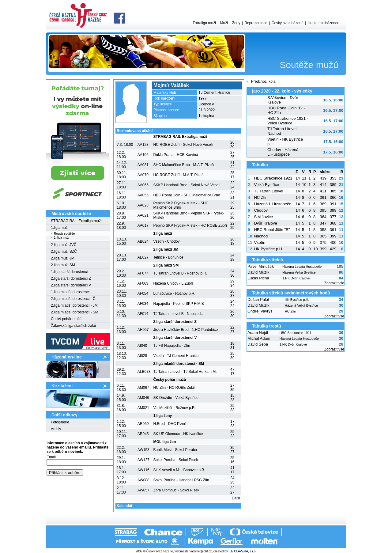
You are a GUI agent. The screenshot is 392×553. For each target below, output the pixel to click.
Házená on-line (67, 357)
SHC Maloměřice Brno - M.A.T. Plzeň (184, 165)
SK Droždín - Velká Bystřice (176, 398)
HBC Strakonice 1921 (273, 178)
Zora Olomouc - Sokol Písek (176, 490)
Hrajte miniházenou (324, 23)
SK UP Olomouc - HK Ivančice (178, 434)
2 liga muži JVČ (64, 245)
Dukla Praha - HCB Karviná (176, 155)
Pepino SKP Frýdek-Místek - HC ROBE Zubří (190, 225)
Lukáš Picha (258, 278)
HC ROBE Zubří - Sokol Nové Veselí (183, 145)
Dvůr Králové (265, 223)
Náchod (261, 236)
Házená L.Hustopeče (272, 204)
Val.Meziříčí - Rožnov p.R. (175, 408)
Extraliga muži (204, 23)
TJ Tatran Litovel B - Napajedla (179, 314)
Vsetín (260, 242)
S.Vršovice (263, 217)
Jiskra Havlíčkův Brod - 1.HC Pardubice (186, 330)
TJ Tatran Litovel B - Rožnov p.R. (180, 273)
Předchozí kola (263, 81)
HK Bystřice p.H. (268, 249)
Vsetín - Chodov (167, 241)
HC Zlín (261, 197)
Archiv (56, 429)
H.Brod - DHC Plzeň (170, 424)
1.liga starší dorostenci (69, 272)
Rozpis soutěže (64, 234)
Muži (224, 23)
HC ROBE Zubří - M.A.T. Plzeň (179, 175)
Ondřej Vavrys (260, 311)
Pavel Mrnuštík (261, 266)
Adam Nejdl (258, 333)
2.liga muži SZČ (64, 252)
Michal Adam (259, 338)
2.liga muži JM (63, 258)
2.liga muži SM (63, 265)
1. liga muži (62, 238)
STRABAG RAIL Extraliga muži (76, 221)
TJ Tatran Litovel (268, 191)
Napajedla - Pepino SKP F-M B (179, 304)
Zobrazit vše (334, 283)
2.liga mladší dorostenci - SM (75, 312)
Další (236, 498)
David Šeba (258, 344)
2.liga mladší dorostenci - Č (73, 299)
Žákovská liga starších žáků (73, 326)
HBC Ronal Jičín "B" (272, 230)
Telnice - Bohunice (168, 257)
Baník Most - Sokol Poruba (175, 450)
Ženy (236, 23)
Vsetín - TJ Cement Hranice (176, 356)
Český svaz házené (288, 23)
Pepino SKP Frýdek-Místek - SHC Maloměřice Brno (181, 205)
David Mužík (258, 272)
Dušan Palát (258, 299)
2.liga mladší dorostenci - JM (74, 305)
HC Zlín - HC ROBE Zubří (174, 388)
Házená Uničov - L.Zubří (173, 283)
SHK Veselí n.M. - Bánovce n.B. (179, 470)
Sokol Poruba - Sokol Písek (176, 460)
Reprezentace (256, 23)
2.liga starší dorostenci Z (71, 278)
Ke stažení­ (62, 386)
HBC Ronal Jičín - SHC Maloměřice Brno (187, 195)
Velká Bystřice (266, 185)
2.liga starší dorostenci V (71, 285)
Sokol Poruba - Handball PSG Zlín (181, 480)
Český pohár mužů (66, 319)
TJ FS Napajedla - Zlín (172, 346)
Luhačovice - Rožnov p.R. (174, 294)
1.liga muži (60, 228)
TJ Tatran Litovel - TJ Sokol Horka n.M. (185, 372)
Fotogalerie (60, 422)
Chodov (261, 210)
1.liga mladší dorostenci (70, 292)
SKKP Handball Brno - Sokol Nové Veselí (187, 185)
